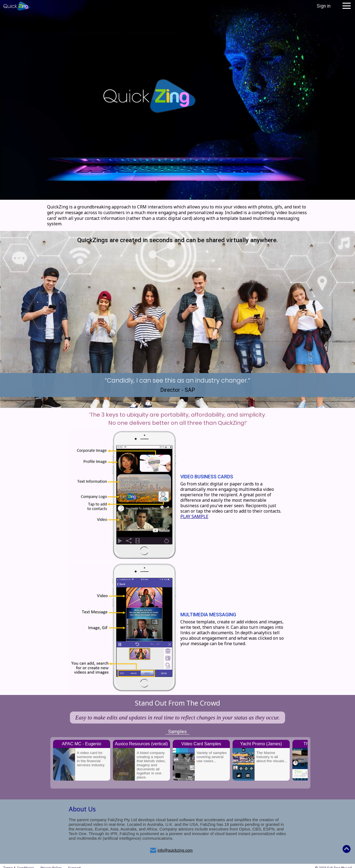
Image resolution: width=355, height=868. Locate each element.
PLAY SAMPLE (194, 516)
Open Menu (347, 6)
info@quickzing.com (175, 850)
